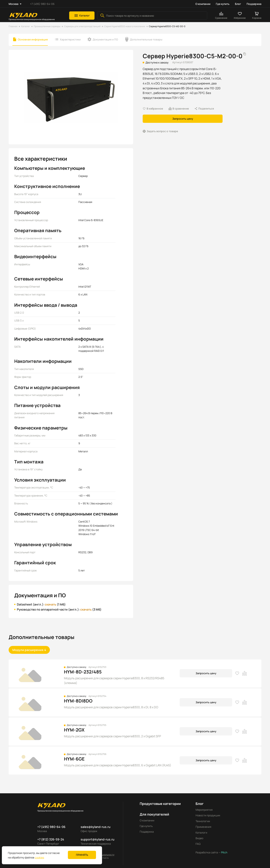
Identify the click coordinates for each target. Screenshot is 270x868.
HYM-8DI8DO (78, 701)
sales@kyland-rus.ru (96, 827)
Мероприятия (204, 810)
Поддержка (254, 4)
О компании (203, 4)
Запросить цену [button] (183, 119)
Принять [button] (82, 855)
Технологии (203, 821)
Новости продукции (208, 815)
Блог (238, 4)
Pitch (224, 852)
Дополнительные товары (146, 39)
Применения (203, 827)
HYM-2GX (74, 730)
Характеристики (70, 39)
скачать (51, 604)
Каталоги (201, 833)
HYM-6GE (74, 759)
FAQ (198, 844)
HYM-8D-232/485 (83, 672)
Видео (199, 838)
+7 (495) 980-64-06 (42, 4)
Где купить (223, 4)
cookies (39, 857)
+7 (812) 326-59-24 (51, 839)
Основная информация (33, 39)
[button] (82, 16)
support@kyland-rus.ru (97, 839)
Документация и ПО (105, 39)
